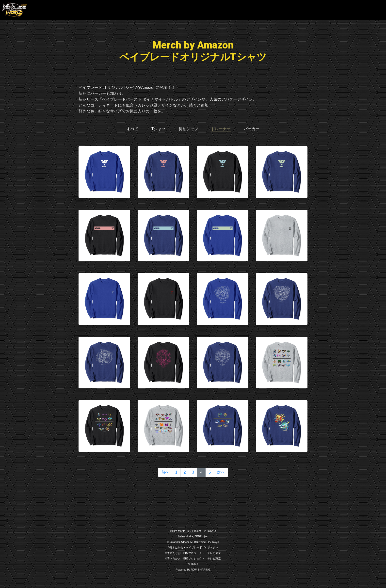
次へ (221, 472)
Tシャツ (159, 129)
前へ (165, 472)
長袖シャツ (188, 129)
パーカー (252, 129)
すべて (132, 129)
